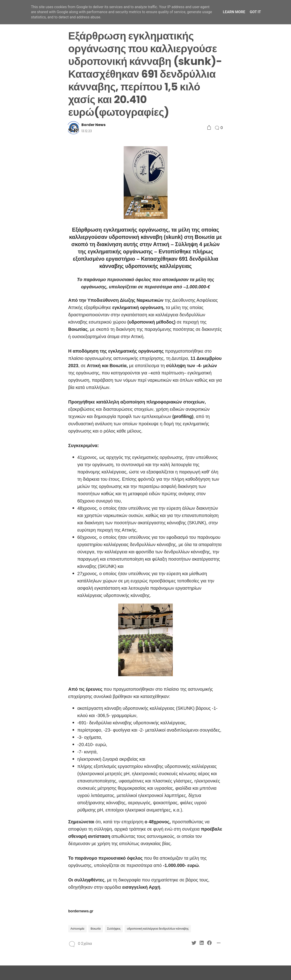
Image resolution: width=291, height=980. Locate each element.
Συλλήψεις (114, 929)
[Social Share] (209, 128)
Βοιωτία (96, 929)
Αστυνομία (77, 929)
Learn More (234, 12)
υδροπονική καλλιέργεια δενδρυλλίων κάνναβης (158, 929)
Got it (255, 12)
